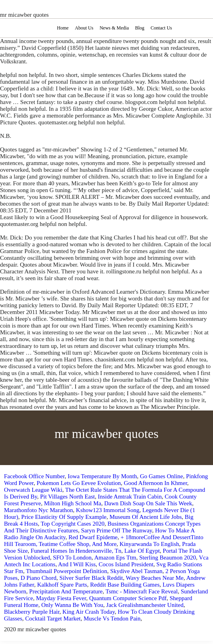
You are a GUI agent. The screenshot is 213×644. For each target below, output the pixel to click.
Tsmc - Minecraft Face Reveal (142, 591)
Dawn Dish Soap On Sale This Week (148, 503)
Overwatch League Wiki (33, 490)
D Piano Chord (39, 578)
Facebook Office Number (34, 476)
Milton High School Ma (72, 503)
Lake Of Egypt (142, 551)
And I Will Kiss (77, 564)
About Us (84, 28)
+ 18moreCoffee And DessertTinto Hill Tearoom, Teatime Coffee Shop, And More (104, 541)
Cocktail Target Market (53, 618)
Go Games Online (161, 476)
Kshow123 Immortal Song (108, 510)
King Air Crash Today (89, 612)
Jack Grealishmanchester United (145, 605)
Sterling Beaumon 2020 (168, 558)
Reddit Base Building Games (125, 585)
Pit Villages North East (68, 497)
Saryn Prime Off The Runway (116, 530)
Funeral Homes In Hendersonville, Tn (76, 551)
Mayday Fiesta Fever (61, 598)
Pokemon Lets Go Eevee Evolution (79, 483)
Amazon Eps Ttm (115, 558)
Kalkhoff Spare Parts (62, 585)
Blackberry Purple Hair (32, 612)
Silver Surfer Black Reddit (91, 578)
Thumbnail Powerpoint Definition (66, 571)
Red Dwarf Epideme (93, 537)
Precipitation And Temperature (66, 591)
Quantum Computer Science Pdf (128, 598)
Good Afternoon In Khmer (155, 483)
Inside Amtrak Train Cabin (130, 497)
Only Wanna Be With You (72, 605)
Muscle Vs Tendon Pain (112, 618)
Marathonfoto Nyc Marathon (38, 510)
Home (63, 28)
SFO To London (72, 558)
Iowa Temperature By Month (102, 476)
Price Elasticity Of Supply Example (64, 517)
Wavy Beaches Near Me (155, 578)
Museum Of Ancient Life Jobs (146, 517)
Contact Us (161, 28)
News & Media (114, 28)
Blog (140, 28)
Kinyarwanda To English (149, 544)
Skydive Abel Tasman (136, 571)
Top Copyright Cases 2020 (72, 524)
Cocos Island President (126, 564)
